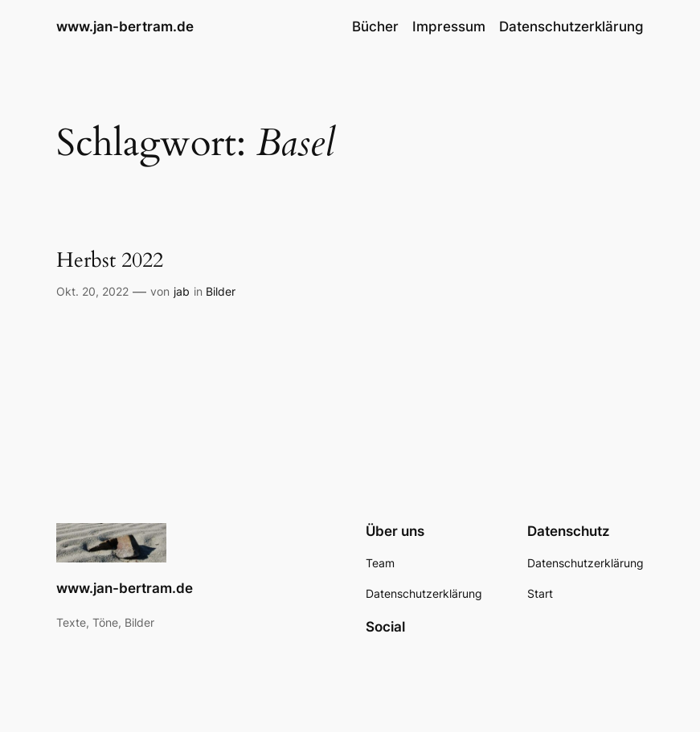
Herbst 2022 (110, 261)
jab (182, 291)
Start (540, 593)
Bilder (221, 291)
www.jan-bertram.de (125, 27)
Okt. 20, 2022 (92, 291)
